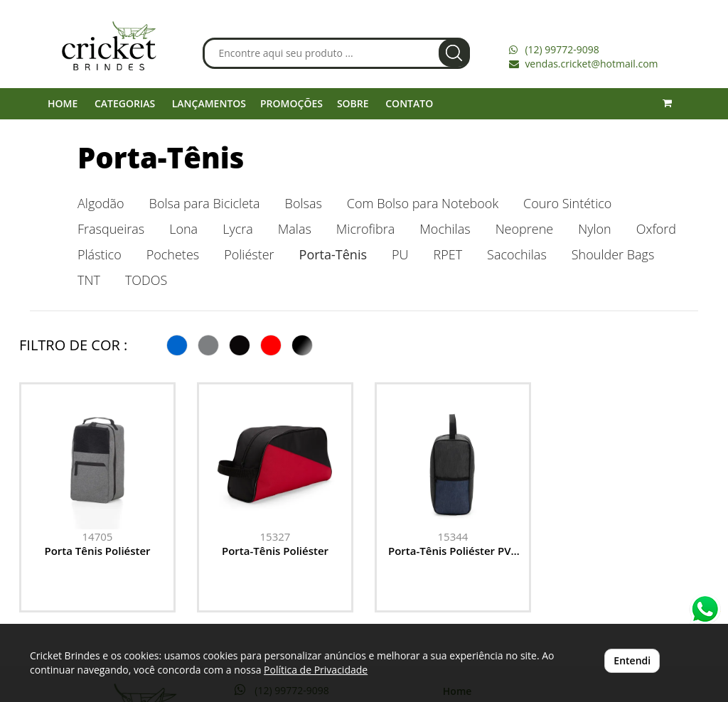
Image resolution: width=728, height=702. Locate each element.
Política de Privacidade (316, 670)
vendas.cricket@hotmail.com (591, 64)
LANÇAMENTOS (209, 103)
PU (400, 254)
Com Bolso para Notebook (423, 203)
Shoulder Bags (613, 254)
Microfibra (365, 229)
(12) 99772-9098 (562, 49)
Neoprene (525, 229)
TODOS (146, 280)
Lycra (238, 229)
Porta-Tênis (161, 157)
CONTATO (409, 103)
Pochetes (173, 254)
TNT (89, 280)
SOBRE (353, 103)
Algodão (101, 203)
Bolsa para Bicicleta (205, 203)
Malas (295, 229)
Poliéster (249, 254)
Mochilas (445, 229)
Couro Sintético (567, 203)
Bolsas (304, 203)
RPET (448, 254)
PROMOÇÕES (291, 103)
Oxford (656, 229)
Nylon (595, 229)
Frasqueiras (111, 229)
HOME (63, 103)
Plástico (100, 254)
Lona (183, 229)
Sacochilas (517, 254)
